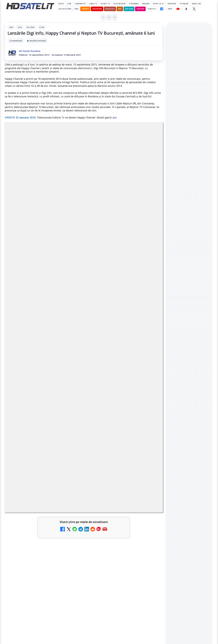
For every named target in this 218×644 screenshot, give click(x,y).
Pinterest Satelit (189, 412)
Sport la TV (158, 4)
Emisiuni (146, 4)
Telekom (140, 9)
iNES (120, 9)
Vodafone (97, 9)
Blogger (132, 531)
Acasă (61, 4)
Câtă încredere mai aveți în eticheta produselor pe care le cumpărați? (37, 502)
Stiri (42, 27)
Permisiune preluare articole (189, 485)
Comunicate (80, 4)
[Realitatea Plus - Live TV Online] (150, 506)
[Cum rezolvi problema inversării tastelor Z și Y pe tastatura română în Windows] (70, 439)
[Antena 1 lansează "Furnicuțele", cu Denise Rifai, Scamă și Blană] (150, 439)
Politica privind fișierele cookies (189, 494)
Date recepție (120, 4)
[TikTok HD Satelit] (186, 9)
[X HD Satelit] (194, 9)
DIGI (76, 9)
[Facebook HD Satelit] (162, 9)
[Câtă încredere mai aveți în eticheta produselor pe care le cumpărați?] (70, 506)
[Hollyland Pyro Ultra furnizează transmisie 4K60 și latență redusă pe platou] (189, 111)
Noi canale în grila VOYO (115, 465)
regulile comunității (52, 281)
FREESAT (184, 450)
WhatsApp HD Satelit (189, 380)
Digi (20, 27)
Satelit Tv (105, 4)
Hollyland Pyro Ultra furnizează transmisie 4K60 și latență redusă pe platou (189, 92)
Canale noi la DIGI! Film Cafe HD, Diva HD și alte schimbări (34, 368)
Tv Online (184, 4)
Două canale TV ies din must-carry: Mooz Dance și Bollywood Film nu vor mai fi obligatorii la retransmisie (116, 401)
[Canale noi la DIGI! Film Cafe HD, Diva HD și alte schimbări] (70, 372)
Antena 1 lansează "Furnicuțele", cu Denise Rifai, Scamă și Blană (114, 435)
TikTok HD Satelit (189, 396)
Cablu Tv (93, 4)
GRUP (170, 9)
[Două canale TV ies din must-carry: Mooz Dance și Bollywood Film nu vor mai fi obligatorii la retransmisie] (150, 402)
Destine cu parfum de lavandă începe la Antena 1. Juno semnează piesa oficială (37, 470)
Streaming (134, 4)
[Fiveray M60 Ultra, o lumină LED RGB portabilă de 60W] (189, 70)
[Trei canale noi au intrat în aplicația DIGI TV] (70, 402)
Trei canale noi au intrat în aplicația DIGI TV (36, 396)
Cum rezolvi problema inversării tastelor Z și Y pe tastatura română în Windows (36, 436)
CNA (11, 27)
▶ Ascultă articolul (37, 41)
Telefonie (172, 4)
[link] (44, 374)
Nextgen (129, 9)
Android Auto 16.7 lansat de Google (117, 366)
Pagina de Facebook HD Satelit (189, 358)
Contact (152, 9)
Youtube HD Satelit (189, 388)
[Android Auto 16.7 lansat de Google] (150, 372)
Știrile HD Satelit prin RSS (189, 422)
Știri (69, 4)
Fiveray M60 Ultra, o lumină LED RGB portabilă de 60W (186, 52)
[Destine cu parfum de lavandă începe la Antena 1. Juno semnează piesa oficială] (70, 473)
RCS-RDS (31, 27)
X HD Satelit (189, 404)
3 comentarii (16, 41)
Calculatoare (65, 9)
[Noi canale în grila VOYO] (150, 473)
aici (115, 117)
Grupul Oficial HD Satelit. (62, 285)
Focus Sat (110, 9)
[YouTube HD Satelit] (178, 9)
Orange (85, 9)
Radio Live (196, 4)
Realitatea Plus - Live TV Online (114, 500)
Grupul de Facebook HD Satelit (189, 370)
